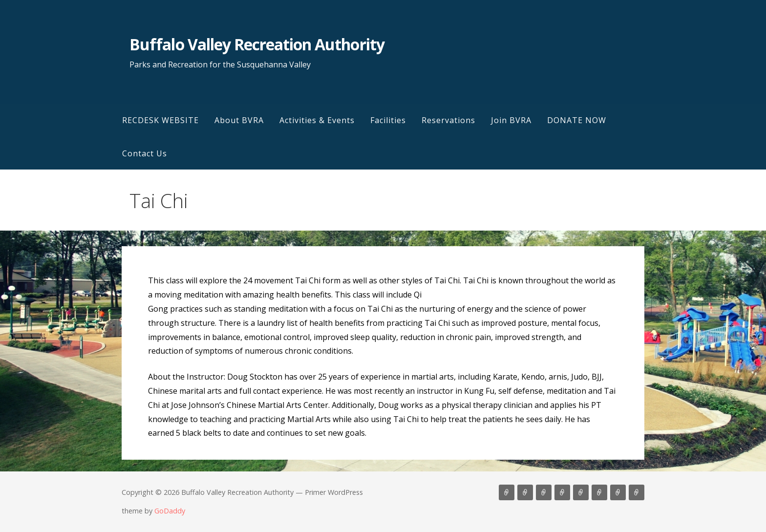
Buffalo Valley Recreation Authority (257, 44)
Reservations (448, 120)
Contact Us (145, 153)
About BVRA (239, 120)
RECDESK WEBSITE (160, 120)
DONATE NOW (577, 120)
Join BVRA (511, 120)
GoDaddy (170, 511)
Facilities (388, 120)
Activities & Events (317, 120)
